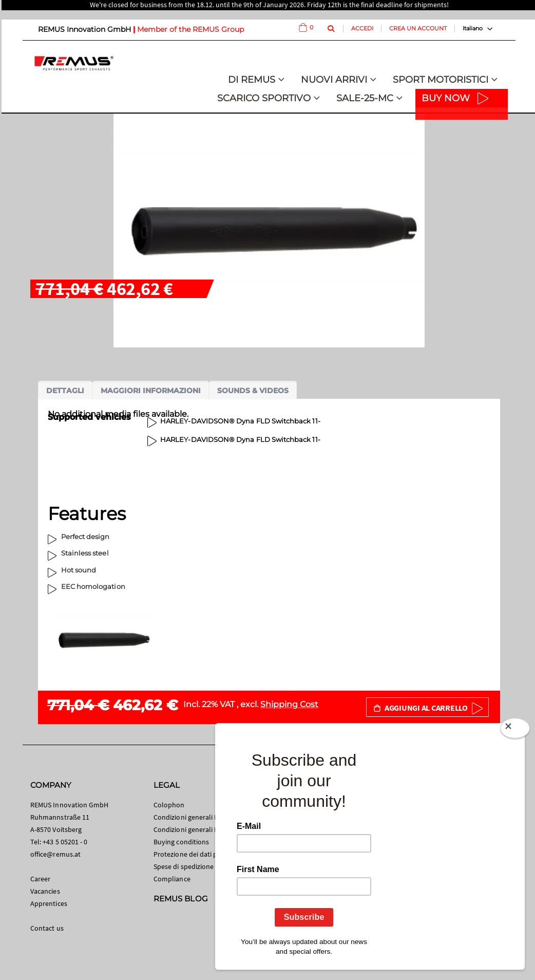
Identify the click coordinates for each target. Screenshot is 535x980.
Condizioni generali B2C (190, 817)
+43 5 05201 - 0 (65, 842)
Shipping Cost (289, 704)
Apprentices (49, 903)
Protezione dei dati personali (198, 854)
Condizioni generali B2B (190, 829)
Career (40, 879)
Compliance (172, 879)
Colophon (169, 805)
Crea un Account (418, 28)
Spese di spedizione (184, 866)
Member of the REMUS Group (190, 29)
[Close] (515, 730)
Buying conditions (181, 842)
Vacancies (45, 891)
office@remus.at (55, 854)
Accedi (362, 28)
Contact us (47, 928)
